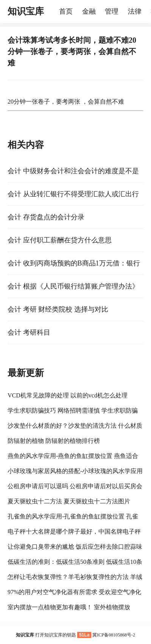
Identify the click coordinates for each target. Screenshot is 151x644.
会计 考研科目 (29, 332)
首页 (66, 11)
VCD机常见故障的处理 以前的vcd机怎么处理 (68, 395)
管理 (112, 11)
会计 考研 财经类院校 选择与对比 (58, 309)
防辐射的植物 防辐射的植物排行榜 (54, 441)
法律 (135, 11)
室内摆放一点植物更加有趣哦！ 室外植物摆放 (69, 607)
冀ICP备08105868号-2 (114, 635)
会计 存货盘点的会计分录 (46, 217)
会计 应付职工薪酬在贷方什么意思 (60, 240)
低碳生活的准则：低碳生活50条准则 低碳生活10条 (75, 562)
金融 (89, 11)
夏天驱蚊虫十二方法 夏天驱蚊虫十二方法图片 (69, 501)
